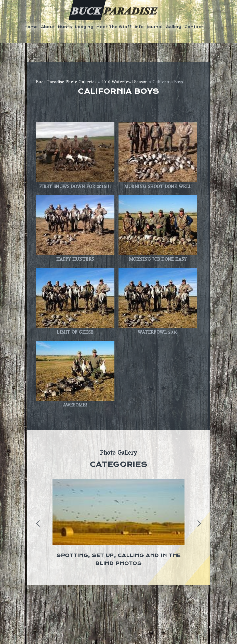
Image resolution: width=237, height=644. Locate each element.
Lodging (84, 27)
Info (139, 27)
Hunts (65, 27)
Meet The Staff (114, 27)
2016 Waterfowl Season (124, 83)
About (48, 27)
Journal (155, 27)
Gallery (174, 27)
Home (31, 27)
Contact (194, 27)
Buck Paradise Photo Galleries (66, 83)
